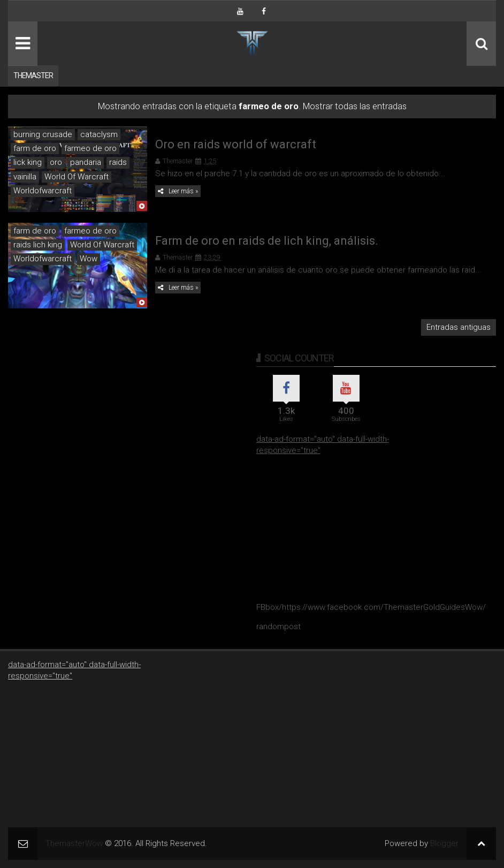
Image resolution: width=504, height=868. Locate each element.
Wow (89, 259)
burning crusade (43, 134)
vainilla (25, 177)
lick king (28, 162)
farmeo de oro (90, 148)
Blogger (444, 843)
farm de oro (35, 148)
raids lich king (38, 245)
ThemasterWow (74, 843)
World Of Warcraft (77, 177)
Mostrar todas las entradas (355, 106)
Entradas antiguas (459, 327)
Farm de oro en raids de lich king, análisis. (267, 241)
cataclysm (99, 134)
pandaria (86, 162)
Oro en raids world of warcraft (236, 144)
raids (118, 162)
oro (56, 162)
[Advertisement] (337, 523)
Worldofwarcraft (43, 191)
